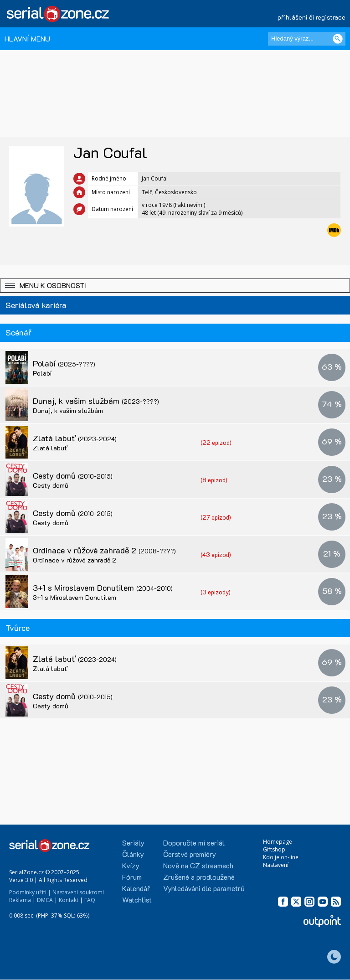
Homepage (278, 842)
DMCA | (47, 900)
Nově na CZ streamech (198, 865)
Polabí (64, 363)
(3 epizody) (216, 592)
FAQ (90, 900)
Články (133, 854)
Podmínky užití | (30, 892)
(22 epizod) (216, 442)
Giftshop (274, 849)
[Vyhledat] (338, 39)
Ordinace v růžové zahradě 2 (104, 550)
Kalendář (136, 888)
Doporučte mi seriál (194, 843)
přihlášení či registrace (311, 17)
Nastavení (276, 865)
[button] (175, 286)
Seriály (133, 843)
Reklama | (22, 900)
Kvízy (131, 865)
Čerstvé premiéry (190, 854)
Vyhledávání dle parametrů (204, 888)
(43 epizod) (216, 554)
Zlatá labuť (75, 438)
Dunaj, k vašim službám (96, 401)
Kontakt (69, 900)
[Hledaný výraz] (307, 39)
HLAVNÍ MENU (27, 39)
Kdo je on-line (281, 857)
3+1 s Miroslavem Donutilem (103, 588)
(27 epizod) (216, 517)
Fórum (132, 877)
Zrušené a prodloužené (199, 877)
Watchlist (137, 900)
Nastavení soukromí (78, 892)
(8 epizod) (214, 480)
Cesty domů (73, 475)
